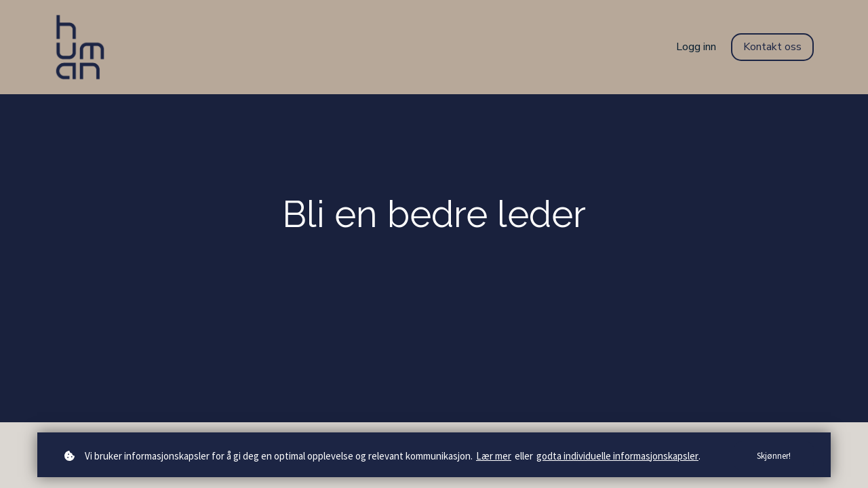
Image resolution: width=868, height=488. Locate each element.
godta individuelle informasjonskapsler (617, 456)
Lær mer (494, 456)
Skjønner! (774, 456)
